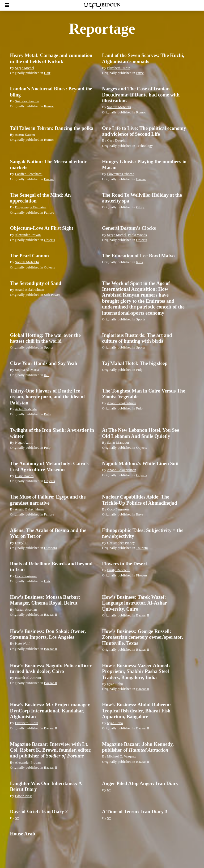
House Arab (22, 834)
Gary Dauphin (117, 140)
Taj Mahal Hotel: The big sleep (135, 363)
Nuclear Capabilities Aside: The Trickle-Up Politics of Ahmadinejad (140, 500)
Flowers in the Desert (125, 564)
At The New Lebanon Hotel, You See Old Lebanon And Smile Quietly (141, 433)
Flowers (142, 575)
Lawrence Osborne (121, 174)
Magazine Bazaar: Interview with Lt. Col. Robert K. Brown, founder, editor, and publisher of (51, 750)
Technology (144, 146)
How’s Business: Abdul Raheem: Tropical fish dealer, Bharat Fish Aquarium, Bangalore (136, 711)
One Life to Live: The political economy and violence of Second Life (144, 131)
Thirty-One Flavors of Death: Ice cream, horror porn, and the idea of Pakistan (47, 397)
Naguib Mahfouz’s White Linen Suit (140, 463)
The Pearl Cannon (29, 256)
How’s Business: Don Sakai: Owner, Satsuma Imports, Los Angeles (48, 634)
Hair (47, 73)
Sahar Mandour (118, 442)
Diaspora (51, 548)
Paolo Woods (137, 235)
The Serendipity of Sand (35, 283)
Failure (49, 212)
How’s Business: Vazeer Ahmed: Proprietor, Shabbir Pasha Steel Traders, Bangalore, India (136, 671)
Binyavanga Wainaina (31, 207)
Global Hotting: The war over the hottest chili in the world (45, 338)
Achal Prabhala (26, 409)
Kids (139, 262)
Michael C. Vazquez (121, 756)
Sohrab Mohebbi (119, 107)
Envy (140, 73)
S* (109, 790)
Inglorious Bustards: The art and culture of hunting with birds (137, 338)
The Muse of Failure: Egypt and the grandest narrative (48, 500)
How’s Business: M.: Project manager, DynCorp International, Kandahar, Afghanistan (50, 711)
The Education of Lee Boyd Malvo (138, 256)
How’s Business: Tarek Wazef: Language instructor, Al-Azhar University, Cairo (135, 603)
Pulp (139, 370)
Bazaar (49, 179)
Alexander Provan (28, 235)
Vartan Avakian (26, 609)
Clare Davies (24, 476)
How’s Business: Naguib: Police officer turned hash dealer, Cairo (51, 668)
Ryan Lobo (115, 684)
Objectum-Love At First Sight (41, 228)
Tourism (142, 548)
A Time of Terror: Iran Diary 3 (135, 811)
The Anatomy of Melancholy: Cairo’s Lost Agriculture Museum (49, 466)
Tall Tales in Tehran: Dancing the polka (52, 128)
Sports (141, 319)
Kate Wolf (22, 643)
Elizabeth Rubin (119, 68)
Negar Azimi (24, 442)
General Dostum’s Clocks (129, 228)
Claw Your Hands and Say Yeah (43, 363)
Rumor (49, 106)
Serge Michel (24, 68)
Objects (50, 240)
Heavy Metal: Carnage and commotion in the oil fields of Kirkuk (51, 58)
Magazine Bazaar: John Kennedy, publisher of (138, 747)
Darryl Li (22, 543)
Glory (140, 207)
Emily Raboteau (119, 570)
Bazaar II (51, 614)
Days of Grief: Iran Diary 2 (39, 811)
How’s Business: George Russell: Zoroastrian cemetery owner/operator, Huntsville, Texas (143, 637)
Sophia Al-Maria (27, 370)
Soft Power (52, 295)
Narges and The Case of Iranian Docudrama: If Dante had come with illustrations (141, 95)
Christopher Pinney (121, 543)
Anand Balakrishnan (29, 290)
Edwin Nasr (23, 796)
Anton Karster (25, 135)
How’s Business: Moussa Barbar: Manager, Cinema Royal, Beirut (45, 600)
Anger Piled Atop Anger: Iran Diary (140, 783)
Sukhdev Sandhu (27, 101)
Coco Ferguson (118, 509)
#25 (47, 375)
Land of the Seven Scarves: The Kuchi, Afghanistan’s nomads (143, 58)
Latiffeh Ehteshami (29, 174)
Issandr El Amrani (28, 678)
